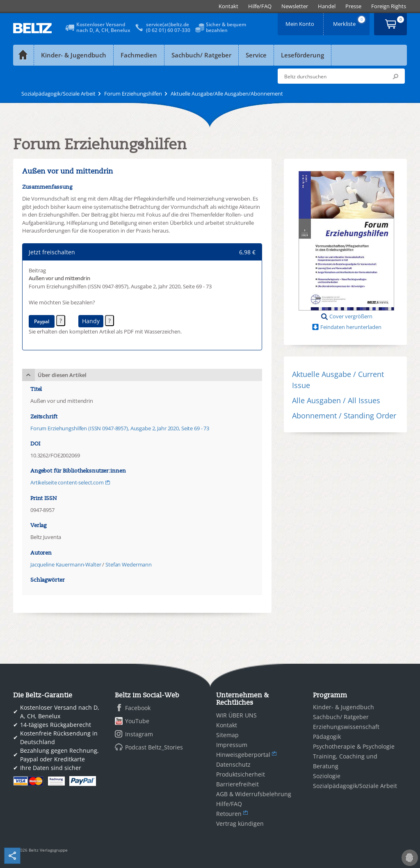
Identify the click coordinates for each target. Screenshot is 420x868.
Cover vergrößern (351, 316)
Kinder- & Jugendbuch (74, 55)
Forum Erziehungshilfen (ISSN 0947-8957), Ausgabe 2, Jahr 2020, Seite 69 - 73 (120, 428)
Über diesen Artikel (62, 375)
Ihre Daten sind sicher (51, 768)
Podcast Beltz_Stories (154, 747)
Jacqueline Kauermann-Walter (66, 564)
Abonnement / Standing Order (344, 416)
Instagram (139, 734)
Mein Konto (301, 21)
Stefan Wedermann (129, 564)
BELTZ (33, 28)
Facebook (138, 708)
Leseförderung (302, 55)
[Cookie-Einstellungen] (410, 858)
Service (256, 55)
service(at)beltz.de (168, 24)
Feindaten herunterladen (351, 327)
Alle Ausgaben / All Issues (336, 400)
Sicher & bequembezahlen (226, 27)
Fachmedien (139, 55)
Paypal (42, 321)
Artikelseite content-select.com (67, 482)
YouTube (137, 721)
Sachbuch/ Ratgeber (201, 55)
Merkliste (350, 21)
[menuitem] (228, 6)
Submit (395, 76)
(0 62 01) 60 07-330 (168, 30)
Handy (91, 321)
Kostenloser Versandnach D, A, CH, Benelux (103, 27)
